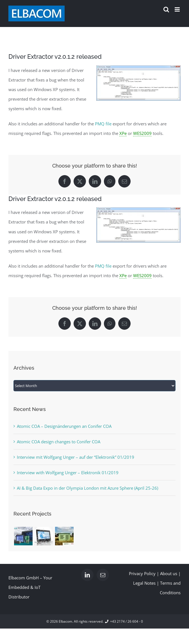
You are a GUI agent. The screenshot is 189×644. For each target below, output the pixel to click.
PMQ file (103, 124)
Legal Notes (144, 583)
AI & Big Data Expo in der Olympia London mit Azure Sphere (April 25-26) (87, 488)
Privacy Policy (142, 573)
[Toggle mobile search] (166, 9)
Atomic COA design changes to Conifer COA (59, 442)
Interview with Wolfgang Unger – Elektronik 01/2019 (68, 473)
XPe (123, 133)
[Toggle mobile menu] (178, 9)
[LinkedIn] (87, 575)
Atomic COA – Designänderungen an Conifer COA (64, 426)
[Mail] (103, 575)
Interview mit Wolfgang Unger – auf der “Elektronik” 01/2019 (76, 457)
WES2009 (142, 133)
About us (169, 573)
